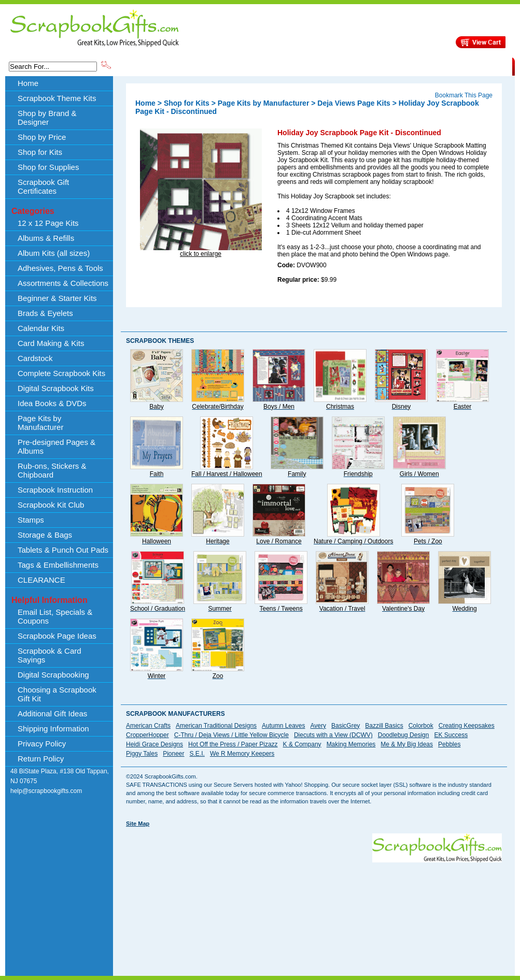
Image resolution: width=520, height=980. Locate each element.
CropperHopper (147, 735)
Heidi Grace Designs (154, 744)
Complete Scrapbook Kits (61, 373)
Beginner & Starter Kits (57, 298)
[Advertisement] (196, 898)
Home (28, 83)
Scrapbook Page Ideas (57, 636)
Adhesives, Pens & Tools (60, 268)
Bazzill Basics (384, 726)
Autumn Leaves (283, 726)
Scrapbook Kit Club (51, 505)
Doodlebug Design (404, 735)
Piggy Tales (142, 754)
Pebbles (449, 744)
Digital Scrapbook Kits (56, 388)
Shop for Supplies (48, 167)
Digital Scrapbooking (53, 675)
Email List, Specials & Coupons (55, 616)
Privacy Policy (42, 744)
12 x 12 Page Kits (48, 223)
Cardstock (35, 358)
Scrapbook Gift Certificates (43, 186)
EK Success (451, 735)
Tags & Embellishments (58, 565)
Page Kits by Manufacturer (40, 423)
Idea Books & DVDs (52, 403)
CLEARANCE (464, 66)
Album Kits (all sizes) (54, 253)
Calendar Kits (41, 328)
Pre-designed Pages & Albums (57, 446)
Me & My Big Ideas (407, 744)
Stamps (31, 520)
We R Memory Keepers (242, 754)
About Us (349, 66)
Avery (318, 726)
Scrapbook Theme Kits (151, 66)
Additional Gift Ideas (52, 714)
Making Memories (351, 744)
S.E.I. (197, 754)
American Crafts (148, 726)
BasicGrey (346, 726)
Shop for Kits (40, 152)
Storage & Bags (45, 535)
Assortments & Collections (63, 283)
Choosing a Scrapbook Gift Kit (57, 694)
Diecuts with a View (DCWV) (333, 735)
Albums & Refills (46, 238)
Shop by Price (304, 66)
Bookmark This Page (464, 95)
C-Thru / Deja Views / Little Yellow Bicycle (231, 735)
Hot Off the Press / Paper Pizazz (233, 744)
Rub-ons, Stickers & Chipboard (52, 470)
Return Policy (41, 759)
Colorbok (421, 726)
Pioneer (173, 754)
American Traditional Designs (216, 726)
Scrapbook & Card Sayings (50, 655)
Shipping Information (404, 66)
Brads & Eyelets (45, 313)
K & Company (302, 744)
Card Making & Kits (51, 343)
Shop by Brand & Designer (234, 66)
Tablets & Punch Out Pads (63, 550)
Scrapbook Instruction (55, 490)
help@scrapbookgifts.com (46, 791)
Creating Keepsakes (467, 726)
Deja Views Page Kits (354, 103)
